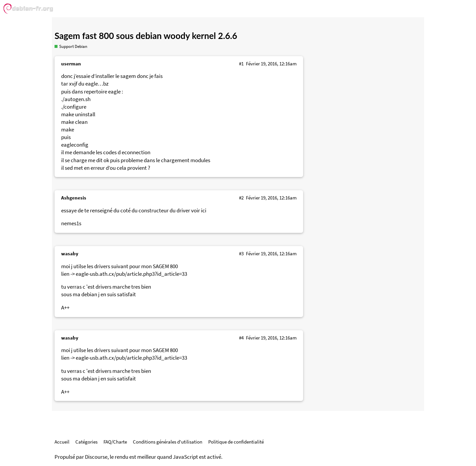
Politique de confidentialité (236, 442)
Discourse (96, 457)
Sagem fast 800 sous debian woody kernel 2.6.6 (146, 36)
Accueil (62, 442)
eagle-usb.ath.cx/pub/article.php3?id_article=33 (131, 274)
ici (204, 211)
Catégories (86, 442)
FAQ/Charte (115, 442)
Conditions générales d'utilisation (168, 442)
